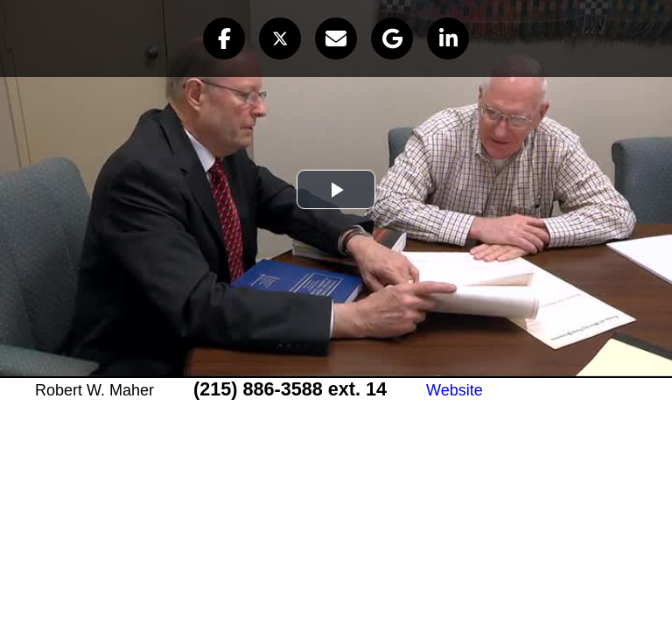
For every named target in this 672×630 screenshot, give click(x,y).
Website (455, 390)
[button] (224, 38)
